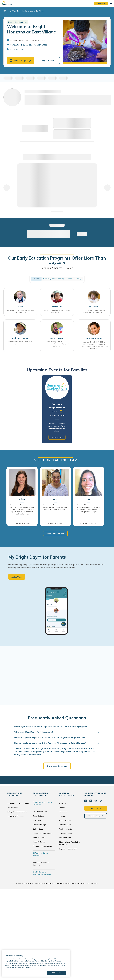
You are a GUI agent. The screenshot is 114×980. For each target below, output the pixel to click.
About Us (62, 804)
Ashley (22, 500)
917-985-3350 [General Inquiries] (17, 50)
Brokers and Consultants (42, 847)
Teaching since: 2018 (55, 524)
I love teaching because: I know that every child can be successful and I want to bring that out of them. (55, 508)
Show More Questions (57, 767)
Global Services (39, 839)
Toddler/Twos (57, 307)
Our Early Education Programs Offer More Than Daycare (57, 260)
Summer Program (57, 339)
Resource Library (65, 839)
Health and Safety (74, 279)
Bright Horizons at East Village (33, 11)
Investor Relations (66, 834)
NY (4, 11)
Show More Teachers (55, 534)
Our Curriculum (12, 809)
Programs (36, 279)
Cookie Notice (70, 884)
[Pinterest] (100, 802)
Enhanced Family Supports (43, 834)
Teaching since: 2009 (22, 524)
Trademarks (94, 884)
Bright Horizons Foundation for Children (69, 844)
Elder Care (37, 821)
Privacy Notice (60, 884)
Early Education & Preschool (18, 804)
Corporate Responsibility (68, 850)
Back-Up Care (38, 817)
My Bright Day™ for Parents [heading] (37, 558)
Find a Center (96, 809)
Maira (55, 500)
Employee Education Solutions (41, 865)
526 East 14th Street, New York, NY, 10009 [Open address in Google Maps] (29, 45)
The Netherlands (65, 830)
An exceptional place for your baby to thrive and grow (20, 312)
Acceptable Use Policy (82, 884)
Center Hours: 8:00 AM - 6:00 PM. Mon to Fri (28, 40)
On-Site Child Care (40, 813)
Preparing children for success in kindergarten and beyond (20, 344)
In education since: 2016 (89, 524)
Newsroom (63, 813)
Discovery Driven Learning (54, 279)
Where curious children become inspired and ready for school (94, 312)
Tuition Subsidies (39, 843)
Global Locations (65, 821)
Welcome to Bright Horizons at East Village (31, 29)
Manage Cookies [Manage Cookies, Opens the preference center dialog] (56, 973)
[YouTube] (95, 802)
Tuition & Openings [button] (20, 61)
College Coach (38, 830)
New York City (14, 11)
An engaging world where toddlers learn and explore (57, 312)
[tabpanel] (57, 410)
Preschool (94, 307)
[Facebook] (85, 802)
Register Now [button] (48, 61)
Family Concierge (39, 826)
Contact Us (101, 3)
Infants (20, 307)
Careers (62, 809)
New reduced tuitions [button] (17, 22)
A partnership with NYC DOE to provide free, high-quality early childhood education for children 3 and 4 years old (94, 346)
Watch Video (17, 578)
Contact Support (96, 816)
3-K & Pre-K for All (94, 339)
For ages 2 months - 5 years (57, 268)
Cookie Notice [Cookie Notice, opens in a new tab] (30, 967)
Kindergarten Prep (20, 339)
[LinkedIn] (90, 802)
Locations (62, 817)
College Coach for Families (17, 813)
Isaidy (89, 500)
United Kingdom (65, 826)
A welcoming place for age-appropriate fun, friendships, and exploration (57, 345)
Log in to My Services (15, 817)
